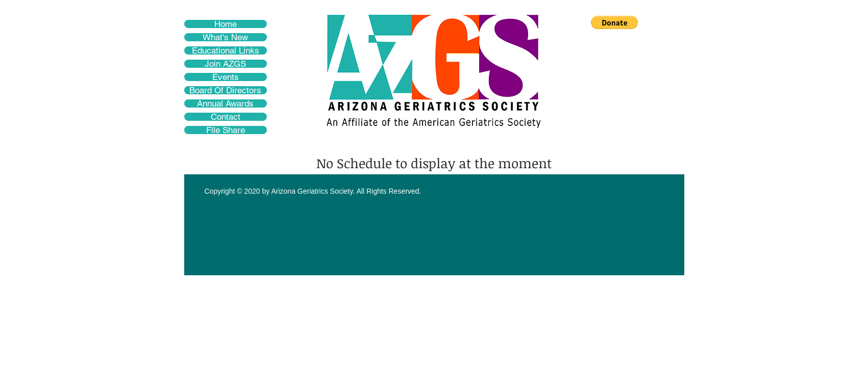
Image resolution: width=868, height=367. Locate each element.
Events (226, 77)
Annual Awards (225, 103)
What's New (225, 37)
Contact (226, 117)
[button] (614, 22)
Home (226, 24)
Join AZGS (225, 64)
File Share (226, 130)
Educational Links (226, 50)
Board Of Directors (225, 90)
